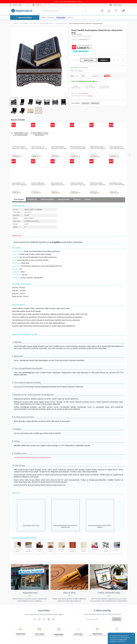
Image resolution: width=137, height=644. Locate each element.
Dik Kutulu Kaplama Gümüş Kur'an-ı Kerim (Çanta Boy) (59, 141)
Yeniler (43, 18)
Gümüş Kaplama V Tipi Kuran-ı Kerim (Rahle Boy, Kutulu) (117, 141)
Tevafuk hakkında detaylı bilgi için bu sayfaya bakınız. (33, 411)
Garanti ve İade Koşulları (47, 606)
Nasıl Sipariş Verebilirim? (76, 620)
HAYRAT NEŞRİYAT (77, 35)
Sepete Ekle (89, 60)
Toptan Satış (14, 609)
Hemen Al (104, 60)
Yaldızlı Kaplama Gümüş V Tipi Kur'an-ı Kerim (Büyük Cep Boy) (78, 141)
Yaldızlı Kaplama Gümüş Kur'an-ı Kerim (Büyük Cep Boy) (97, 141)
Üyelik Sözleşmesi (45, 611)
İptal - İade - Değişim (75, 618)
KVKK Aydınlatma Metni (47, 616)
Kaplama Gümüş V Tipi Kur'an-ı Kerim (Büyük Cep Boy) (20, 141)
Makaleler (117, 504)
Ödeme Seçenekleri (75, 604)
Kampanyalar (61, 18)
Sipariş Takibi (73, 615)
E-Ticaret (63, 642)
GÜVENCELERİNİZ (50, 627)
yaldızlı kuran (95, 103)
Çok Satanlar (51, 18)
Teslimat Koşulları (45, 604)
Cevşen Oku (95, 504)
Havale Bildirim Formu (76, 609)
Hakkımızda (14, 604)
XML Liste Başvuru (16, 611)
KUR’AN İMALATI (19, 627)
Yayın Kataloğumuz (16, 616)
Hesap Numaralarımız (75, 606)
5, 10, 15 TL (70, 18)
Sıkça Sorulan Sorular (46, 619)
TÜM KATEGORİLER (25, 18)
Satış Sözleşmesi (45, 609)
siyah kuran (85, 103)
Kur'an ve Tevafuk (16, 614)
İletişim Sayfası (103, 620)
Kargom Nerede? (117, 5)
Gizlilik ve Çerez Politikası (47, 614)
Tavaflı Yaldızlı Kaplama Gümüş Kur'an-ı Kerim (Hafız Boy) (40, 141)
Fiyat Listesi (14, 619)
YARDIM (75, 627)
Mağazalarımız (15, 606)
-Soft (59, 642)
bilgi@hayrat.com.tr (104, 618)
